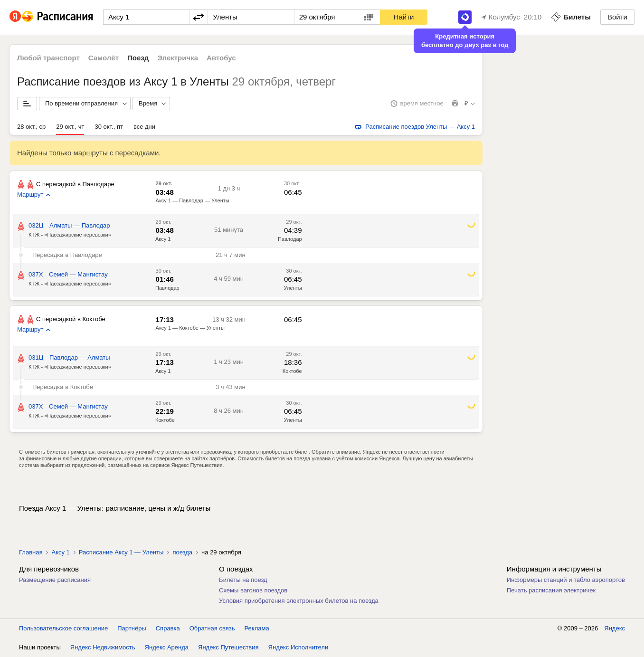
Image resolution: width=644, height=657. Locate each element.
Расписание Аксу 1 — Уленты (121, 552)
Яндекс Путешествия (228, 647)
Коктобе (292, 371)
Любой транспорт (48, 58)
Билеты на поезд (243, 580)
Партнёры (132, 628)
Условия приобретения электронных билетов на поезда (299, 601)
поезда (182, 552)
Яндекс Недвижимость (103, 647)
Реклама (257, 628)
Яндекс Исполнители (298, 647)
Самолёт (104, 58)
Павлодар (290, 239)
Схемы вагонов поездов (253, 590)
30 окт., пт (109, 127)
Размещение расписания (55, 580)
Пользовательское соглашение (63, 628)
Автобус (221, 58)
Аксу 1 (163, 239)
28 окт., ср (31, 127)
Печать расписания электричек (551, 590)
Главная (31, 552)
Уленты (293, 288)
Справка (168, 628)
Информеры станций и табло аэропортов (566, 580)
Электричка (178, 58)
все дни (144, 127)
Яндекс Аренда (167, 647)
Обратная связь (212, 628)
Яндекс (615, 628)
